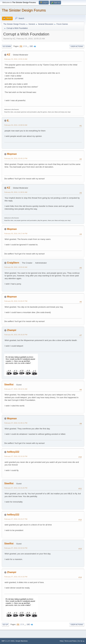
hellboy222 (13, 452)
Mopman (12, 154)
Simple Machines (21, 641)
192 (31, 46)
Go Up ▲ (81, 641)
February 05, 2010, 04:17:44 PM (16, 234)
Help (61, 641)
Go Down (7, 46)
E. (8, 121)
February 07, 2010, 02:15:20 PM (16, 488)
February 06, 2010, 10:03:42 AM (16, 267)
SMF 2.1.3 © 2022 (8, 641)
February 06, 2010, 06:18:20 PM (16, 335)
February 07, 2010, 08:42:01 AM (16, 389)
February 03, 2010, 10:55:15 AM (16, 59)
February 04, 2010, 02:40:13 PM (16, 158)
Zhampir (12, 330)
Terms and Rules (71, 641)
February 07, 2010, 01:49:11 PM (16, 423)
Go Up (5, 625)
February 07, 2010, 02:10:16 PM (16, 456)
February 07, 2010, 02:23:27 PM (16, 519)
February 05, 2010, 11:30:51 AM (16, 192)
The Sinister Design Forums (24, 10)
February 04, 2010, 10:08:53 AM (16, 125)
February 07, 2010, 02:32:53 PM (16, 548)
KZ (9, 55)
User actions (77, 46)
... (28, 46)
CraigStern (13, 263)
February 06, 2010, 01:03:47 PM (16, 301)
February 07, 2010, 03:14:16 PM (16, 577)
